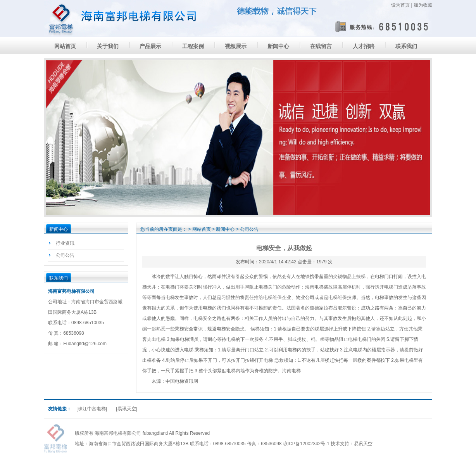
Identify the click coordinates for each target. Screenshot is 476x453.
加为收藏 (423, 5)
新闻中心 (278, 46)
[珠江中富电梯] (92, 409)
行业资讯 (65, 243)
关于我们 (108, 46)
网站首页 (65, 46)
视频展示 (236, 46)
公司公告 (65, 255)
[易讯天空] (127, 409)
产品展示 (150, 46)
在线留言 (321, 46)
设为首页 (400, 5)
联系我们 (406, 46)
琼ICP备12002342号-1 (306, 444)
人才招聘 (364, 46)
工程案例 (193, 46)
